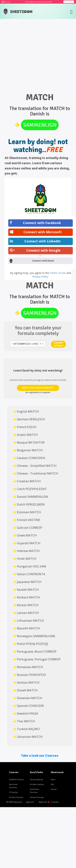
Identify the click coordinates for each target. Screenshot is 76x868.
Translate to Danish (58, 344)
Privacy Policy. (40, 277)
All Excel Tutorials (16, 797)
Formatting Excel (37, 779)
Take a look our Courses (40, 756)
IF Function (14, 792)
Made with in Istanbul (49, 802)
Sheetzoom (18, 802)
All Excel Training (37, 797)
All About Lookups (37, 784)
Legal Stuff (30, 802)
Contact (54, 789)
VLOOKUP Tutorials (16, 779)
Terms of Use (58, 273)
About (53, 779)
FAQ (52, 784)
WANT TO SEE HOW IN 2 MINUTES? (38, 388)
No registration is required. (38, 392)
